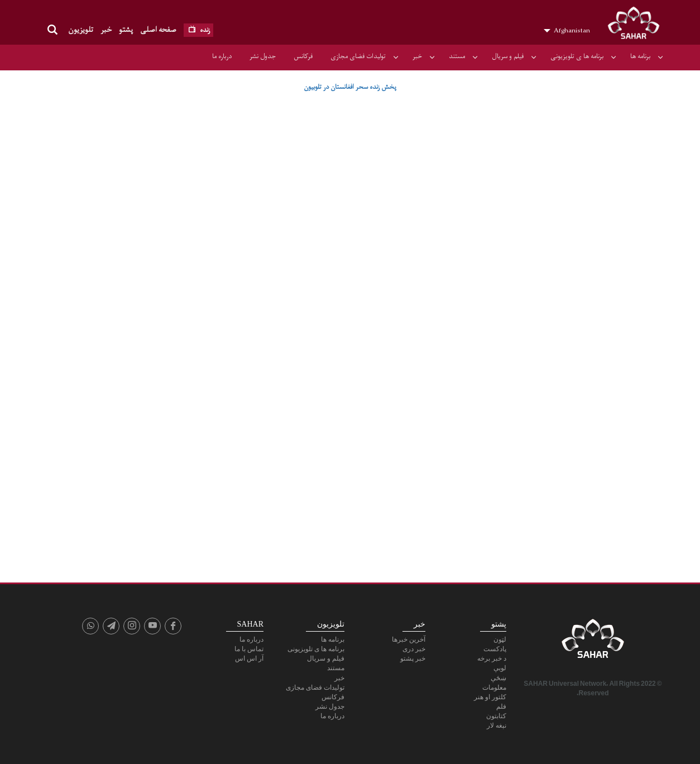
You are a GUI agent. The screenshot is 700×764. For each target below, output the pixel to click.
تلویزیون (81, 30)
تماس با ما (249, 649)
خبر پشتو (413, 658)
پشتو (126, 30)
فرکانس (303, 56)
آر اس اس (249, 658)
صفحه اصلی (158, 30)
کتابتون (496, 716)
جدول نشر (263, 56)
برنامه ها (640, 56)
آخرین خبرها (409, 639)
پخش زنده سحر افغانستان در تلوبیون (350, 87)
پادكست (495, 649)
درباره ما (222, 56)
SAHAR (637, 25)
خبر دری (414, 649)
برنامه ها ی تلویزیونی (577, 56)
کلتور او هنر (490, 697)
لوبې (500, 668)
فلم (501, 706)
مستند (457, 56)
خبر (106, 30)
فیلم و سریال (508, 56)
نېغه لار (497, 725)
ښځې (498, 678)
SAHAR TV (593, 642)
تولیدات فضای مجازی (358, 56)
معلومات (494, 687)
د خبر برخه (492, 658)
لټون (500, 639)
